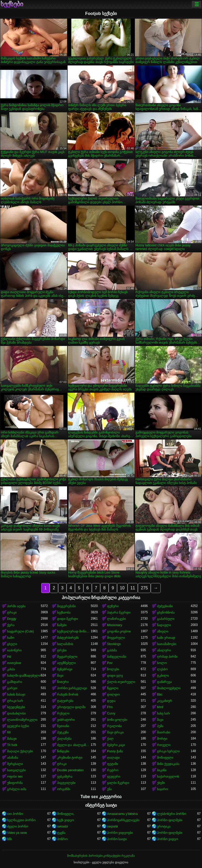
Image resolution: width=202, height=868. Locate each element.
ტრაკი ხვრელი (168, 751)
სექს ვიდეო (65, 820)
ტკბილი (163, 676)
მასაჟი (12, 739)
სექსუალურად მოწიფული (74, 631)
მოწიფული (165, 758)
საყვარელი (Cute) (21, 631)
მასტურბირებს (68, 638)
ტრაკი (12, 612)
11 (133, 588)
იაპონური (14, 650)
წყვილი (113, 688)
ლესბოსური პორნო (172, 814)
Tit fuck (12, 745)
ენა (109, 789)
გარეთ (12, 688)
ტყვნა (61, 833)
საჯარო (163, 789)
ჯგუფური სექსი (18, 726)
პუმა (160, 726)
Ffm (110, 707)
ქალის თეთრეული (121, 682)
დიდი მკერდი (67, 619)
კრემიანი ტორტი (70, 758)
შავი (60, 676)
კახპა (11, 669)
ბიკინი (162, 770)
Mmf (160, 707)
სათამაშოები (167, 644)
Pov (110, 663)
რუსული (63, 713)
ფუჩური (113, 606)
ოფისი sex (15, 777)
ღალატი (113, 758)
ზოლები (113, 669)
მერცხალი (15, 764)
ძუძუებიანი (165, 606)
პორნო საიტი (117, 839)
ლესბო (162, 669)
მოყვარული (116, 638)
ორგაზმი (64, 789)
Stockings (114, 644)
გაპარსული (166, 619)
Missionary (115, 625)
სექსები (12, 4)
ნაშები (62, 625)
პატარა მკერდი (119, 612)
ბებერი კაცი (116, 745)
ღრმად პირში (167, 657)
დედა (111, 701)
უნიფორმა (15, 783)
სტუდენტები (16, 707)
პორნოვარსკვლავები (123, 820)
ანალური (164, 650)
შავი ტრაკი (115, 732)
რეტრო (113, 770)
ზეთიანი (63, 726)
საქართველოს (168, 777)
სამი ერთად (166, 638)
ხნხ (9, 839)
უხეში (161, 783)
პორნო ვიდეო (168, 839)
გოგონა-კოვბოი (119, 631)
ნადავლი (164, 625)
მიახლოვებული (169, 688)
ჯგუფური (114, 777)
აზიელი (163, 631)
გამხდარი (15, 682)
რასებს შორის (68, 695)
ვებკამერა (65, 777)
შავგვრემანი (66, 606)
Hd (9, 657)
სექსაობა (64, 612)
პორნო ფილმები (170, 820)
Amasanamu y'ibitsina (122, 814)
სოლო (162, 663)
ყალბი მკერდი (118, 783)
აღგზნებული (66, 663)
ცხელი (12, 644)
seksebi (62, 826)
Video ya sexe (17, 833)
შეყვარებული (67, 657)
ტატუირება (65, 701)
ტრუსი (62, 650)
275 (144, 588)
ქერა (11, 625)
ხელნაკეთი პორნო (21, 820)
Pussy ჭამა (115, 751)
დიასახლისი (16, 713)
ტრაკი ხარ (15, 701)
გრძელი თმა (17, 789)
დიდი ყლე (115, 676)
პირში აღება (16, 606)
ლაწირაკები (116, 619)
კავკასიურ (165, 701)
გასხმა (112, 650)
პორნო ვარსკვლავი (72, 688)
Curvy (111, 713)
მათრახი (164, 732)
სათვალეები (16, 770)
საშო (11, 638)
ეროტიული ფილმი (71, 707)
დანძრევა (164, 682)
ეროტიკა (164, 826)
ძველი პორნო (18, 826)
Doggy (12, 619)
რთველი (164, 745)
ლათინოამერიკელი (22, 720)
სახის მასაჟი (16, 695)
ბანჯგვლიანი (117, 657)
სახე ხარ (163, 713)
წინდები (63, 751)
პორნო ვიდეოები (120, 833)
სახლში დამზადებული (24, 676)
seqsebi (112, 826)
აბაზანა (13, 758)
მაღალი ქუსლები (20, 751)
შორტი (162, 739)
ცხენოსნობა (166, 612)
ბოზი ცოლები (117, 720)
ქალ (110, 739)
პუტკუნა (63, 732)
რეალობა (114, 726)
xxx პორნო (15, 814)
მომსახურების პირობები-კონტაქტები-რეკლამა (101, 856)
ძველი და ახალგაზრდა (74, 745)
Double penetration (70, 770)
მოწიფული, (66, 814)
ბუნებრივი (65, 669)
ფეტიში (113, 764)
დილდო (113, 695)
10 (122, 588)
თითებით (14, 663)
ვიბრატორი (66, 720)
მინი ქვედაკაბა (168, 764)
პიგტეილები (66, 783)
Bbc (160, 695)
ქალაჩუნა (64, 739)
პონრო (62, 839)
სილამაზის (65, 644)
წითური (63, 682)
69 (9, 732)
